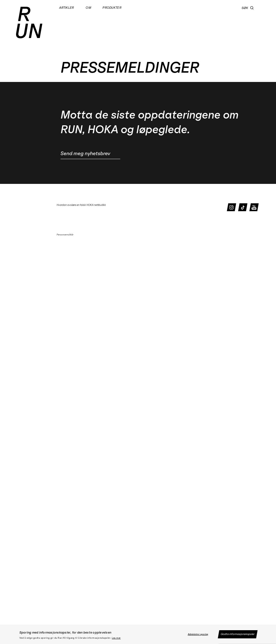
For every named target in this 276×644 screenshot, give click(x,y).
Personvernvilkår (65, 235)
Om (88, 8)
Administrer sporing (198, 634)
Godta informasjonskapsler (238, 634)
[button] (252, 8)
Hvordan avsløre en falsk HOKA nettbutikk (81, 205)
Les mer (116, 638)
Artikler (67, 8)
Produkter (112, 8)
